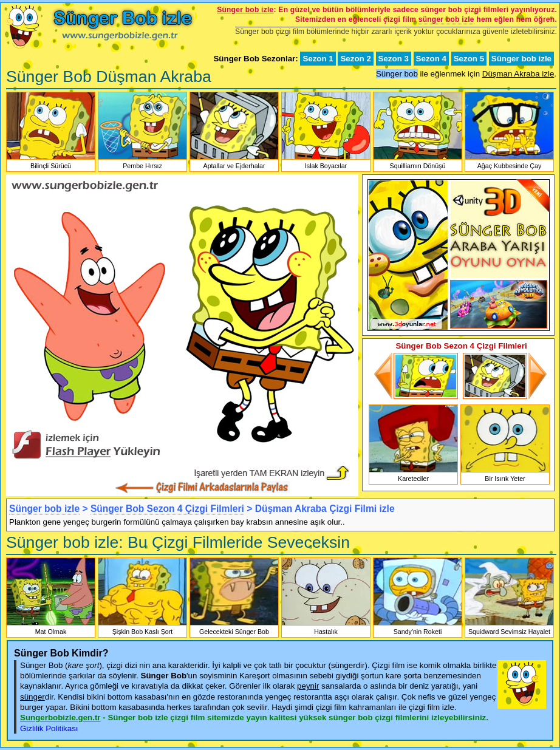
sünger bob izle (446, 19)
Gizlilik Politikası (49, 728)
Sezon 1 (318, 59)
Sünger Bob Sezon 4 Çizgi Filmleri (167, 509)
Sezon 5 (469, 59)
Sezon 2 (355, 59)
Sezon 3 (394, 59)
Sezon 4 (431, 59)
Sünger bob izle (521, 59)
